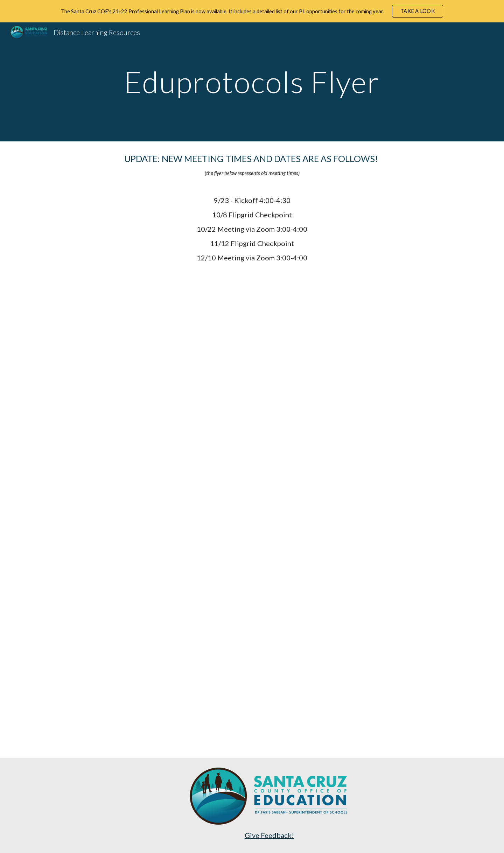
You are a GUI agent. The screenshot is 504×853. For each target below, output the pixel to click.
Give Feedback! (269, 835)
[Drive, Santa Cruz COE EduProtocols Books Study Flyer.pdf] (252, 516)
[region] (252, 11)
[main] (252, 82)
